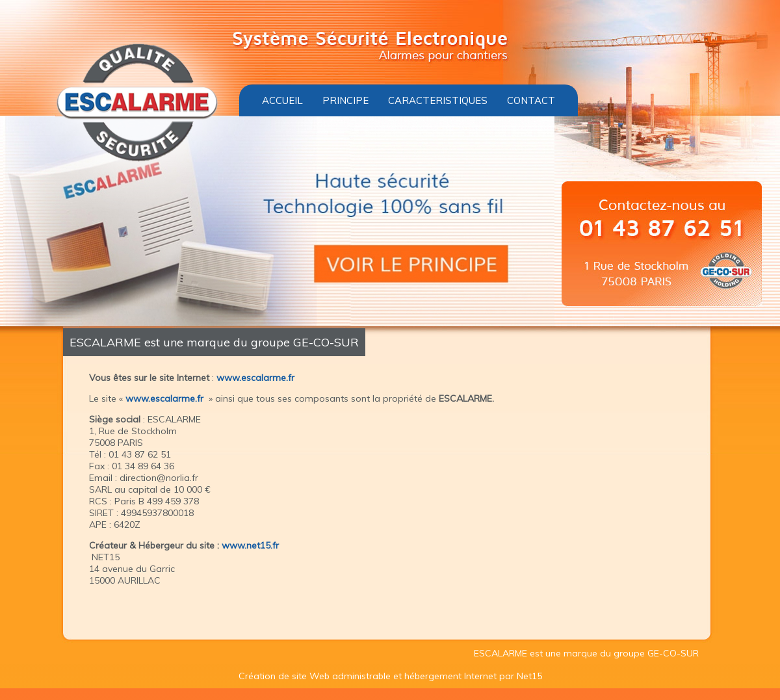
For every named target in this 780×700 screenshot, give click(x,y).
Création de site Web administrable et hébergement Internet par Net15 (390, 676)
